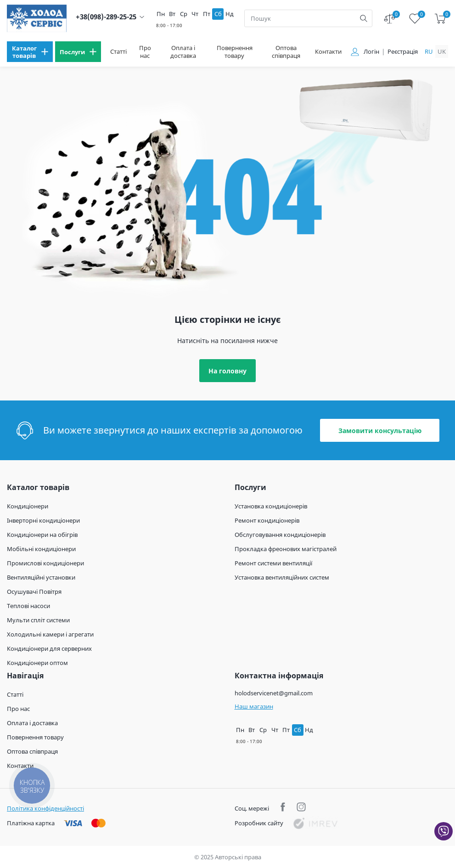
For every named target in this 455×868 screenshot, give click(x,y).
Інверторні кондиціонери (43, 520)
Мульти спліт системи (38, 620)
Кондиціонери (28, 506)
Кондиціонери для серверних (49, 648)
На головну (227, 371)
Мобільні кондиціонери (41, 549)
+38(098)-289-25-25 (106, 17)
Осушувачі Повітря (34, 592)
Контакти (328, 52)
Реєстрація (403, 52)
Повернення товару (235, 52)
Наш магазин (254, 706)
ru (429, 51)
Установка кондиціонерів (271, 506)
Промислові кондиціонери (45, 563)
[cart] (440, 19)
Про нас (145, 52)
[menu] (30, 52)
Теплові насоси (28, 606)
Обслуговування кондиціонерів (280, 535)
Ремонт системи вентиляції (273, 563)
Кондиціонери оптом (37, 663)
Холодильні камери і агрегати (50, 634)
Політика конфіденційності (45, 808)
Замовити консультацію (380, 431)
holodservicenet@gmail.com (274, 693)
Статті (118, 52)
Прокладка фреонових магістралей (286, 549)
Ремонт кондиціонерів (267, 520)
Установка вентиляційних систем (282, 577)
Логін (371, 52)
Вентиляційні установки (41, 577)
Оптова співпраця (286, 52)
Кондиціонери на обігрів (42, 535)
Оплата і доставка (183, 52)
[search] (364, 18)
